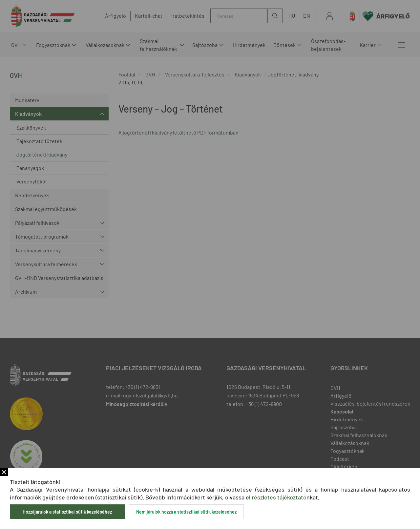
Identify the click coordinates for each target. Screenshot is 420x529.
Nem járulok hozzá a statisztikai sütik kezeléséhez (186, 512)
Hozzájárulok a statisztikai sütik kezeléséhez (67, 512)
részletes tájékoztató (279, 497)
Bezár (4, 472)
